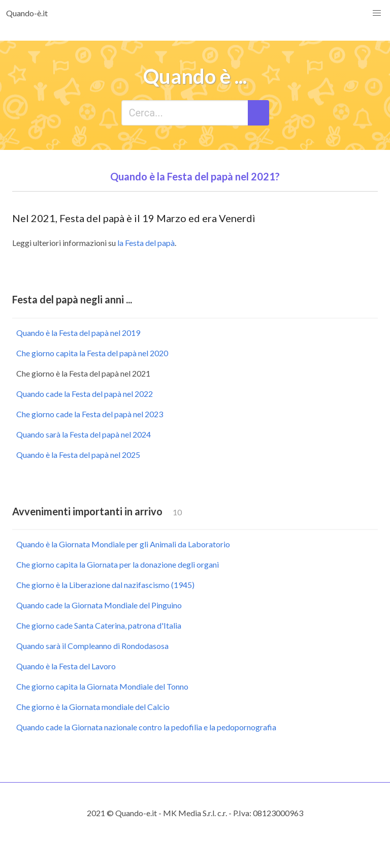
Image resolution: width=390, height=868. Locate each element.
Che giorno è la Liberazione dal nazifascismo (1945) (105, 585)
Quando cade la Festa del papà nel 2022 (85, 394)
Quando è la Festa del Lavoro (66, 666)
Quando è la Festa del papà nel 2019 (78, 333)
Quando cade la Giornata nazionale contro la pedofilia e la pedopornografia (146, 727)
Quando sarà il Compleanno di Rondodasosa (92, 646)
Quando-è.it (27, 13)
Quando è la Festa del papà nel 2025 (78, 455)
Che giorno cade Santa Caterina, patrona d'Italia (99, 625)
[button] (377, 13)
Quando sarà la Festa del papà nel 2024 (84, 434)
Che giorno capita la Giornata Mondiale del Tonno (102, 686)
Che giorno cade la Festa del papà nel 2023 (90, 414)
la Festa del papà (146, 243)
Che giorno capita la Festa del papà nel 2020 (92, 353)
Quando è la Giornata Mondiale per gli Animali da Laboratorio (123, 544)
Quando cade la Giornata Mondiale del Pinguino (99, 605)
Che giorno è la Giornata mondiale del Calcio (93, 707)
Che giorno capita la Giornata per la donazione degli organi (118, 564)
